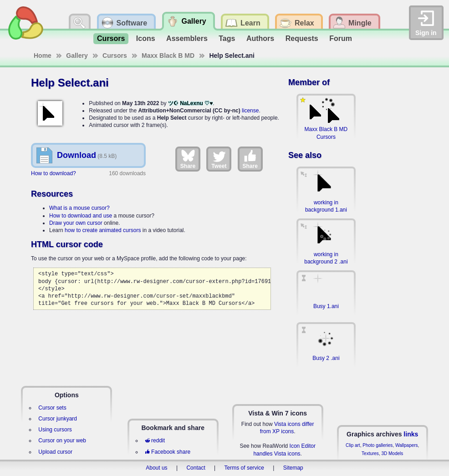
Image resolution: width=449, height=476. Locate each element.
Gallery (77, 56)
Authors (260, 38)
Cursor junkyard (58, 419)
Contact (196, 468)
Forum (341, 38)
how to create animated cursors (103, 230)
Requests (302, 38)
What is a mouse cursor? (79, 208)
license (250, 111)
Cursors (111, 38)
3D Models (392, 453)
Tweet (219, 159)
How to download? (54, 173)
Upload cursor (55, 452)
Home (43, 56)
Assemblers (187, 38)
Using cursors (55, 430)
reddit (155, 441)
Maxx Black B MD (168, 56)
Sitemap (293, 468)
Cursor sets (52, 408)
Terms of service (244, 468)
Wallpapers (407, 445)
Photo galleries (378, 445)
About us (156, 468)
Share (188, 159)
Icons (146, 38)
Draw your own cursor (76, 223)
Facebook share (168, 452)
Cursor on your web (62, 441)
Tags (227, 38)
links (411, 434)
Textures (370, 453)
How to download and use (81, 216)
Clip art (353, 445)
